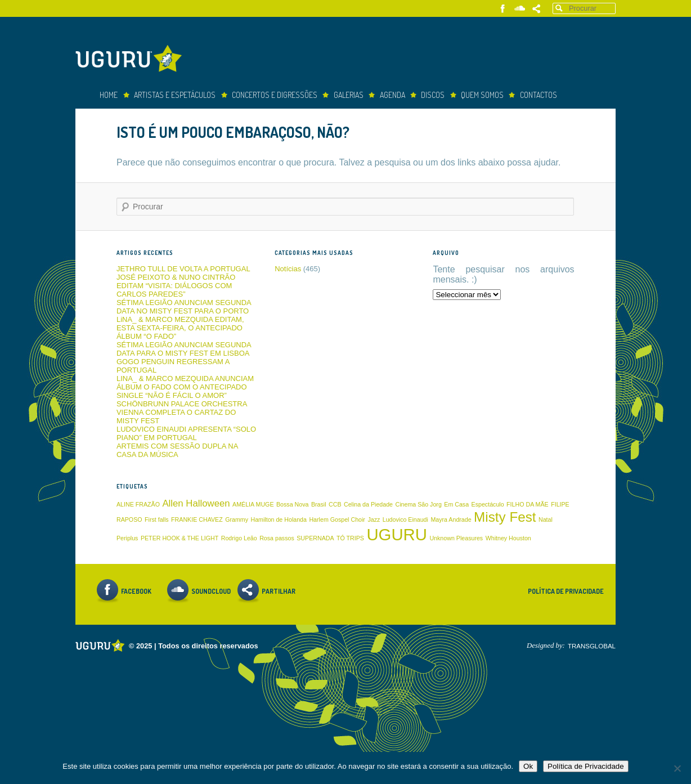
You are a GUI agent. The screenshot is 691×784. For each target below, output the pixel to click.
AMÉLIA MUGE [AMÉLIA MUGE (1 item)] (253, 504)
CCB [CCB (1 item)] (335, 504)
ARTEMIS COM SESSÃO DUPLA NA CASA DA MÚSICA (177, 450)
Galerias (349, 95)
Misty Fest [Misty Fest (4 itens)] (505, 517)
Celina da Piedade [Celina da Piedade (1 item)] (368, 504)
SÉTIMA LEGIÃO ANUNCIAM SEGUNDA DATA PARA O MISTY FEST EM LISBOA (184, 349)
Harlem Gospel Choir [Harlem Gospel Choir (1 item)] (337, 519)
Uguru (132, 60)
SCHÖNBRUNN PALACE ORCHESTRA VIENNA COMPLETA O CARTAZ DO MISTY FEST (182, 412)
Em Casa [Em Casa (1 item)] (456, 504)
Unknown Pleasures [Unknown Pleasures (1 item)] (456, 538)
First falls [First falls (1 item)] (157, 519)
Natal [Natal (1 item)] (546, 519)
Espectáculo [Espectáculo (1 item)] (488, 504)
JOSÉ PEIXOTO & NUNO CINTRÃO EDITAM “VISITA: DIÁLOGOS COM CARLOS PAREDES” (176, 286)
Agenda (392, 95)
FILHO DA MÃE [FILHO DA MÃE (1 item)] (528, 504)
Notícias (288, 269)
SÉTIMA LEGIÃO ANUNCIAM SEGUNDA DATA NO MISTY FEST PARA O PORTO (184, 307)
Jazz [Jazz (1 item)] (374, 519)
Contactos (539, 95)
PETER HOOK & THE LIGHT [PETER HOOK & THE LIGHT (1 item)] (180, 538)
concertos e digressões (275, 95)
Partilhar (537, 9)
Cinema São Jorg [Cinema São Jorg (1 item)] (419, 504)
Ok (528, 766)
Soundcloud (520, 9)
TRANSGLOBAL (592, 646)
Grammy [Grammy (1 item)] (237, 519)
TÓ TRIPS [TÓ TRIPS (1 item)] (350, 538)
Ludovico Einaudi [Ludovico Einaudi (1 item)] (405, 519)
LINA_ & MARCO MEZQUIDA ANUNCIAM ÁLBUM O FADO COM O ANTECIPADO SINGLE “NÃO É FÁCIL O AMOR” (185, 387)
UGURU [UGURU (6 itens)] (397, 534)
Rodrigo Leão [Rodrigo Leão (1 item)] (239, 538)
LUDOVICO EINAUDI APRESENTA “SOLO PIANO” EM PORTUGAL (186, 433)
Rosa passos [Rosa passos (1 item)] (277, 538)
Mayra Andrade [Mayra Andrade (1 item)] (451, 519)
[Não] (677, 768)
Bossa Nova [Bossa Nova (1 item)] (292, 504)
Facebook (503, 9)
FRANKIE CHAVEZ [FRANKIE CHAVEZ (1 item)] (197, 519)
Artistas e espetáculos (175, 95)
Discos (433, 95)
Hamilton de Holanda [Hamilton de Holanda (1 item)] (279, 519)
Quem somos (482, 95)
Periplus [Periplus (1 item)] (127, 538)
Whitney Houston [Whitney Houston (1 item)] (508, 538)
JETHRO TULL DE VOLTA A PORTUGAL (183, 269)
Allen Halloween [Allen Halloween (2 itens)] (196, 503)
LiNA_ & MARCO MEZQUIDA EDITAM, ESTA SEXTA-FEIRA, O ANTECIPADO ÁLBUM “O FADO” (180, 328)
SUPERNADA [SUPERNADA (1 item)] (315, 538)
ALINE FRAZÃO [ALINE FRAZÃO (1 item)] (138, 504)
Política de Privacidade (566, 591)
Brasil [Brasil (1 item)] (319, 504)
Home (109, 95)
